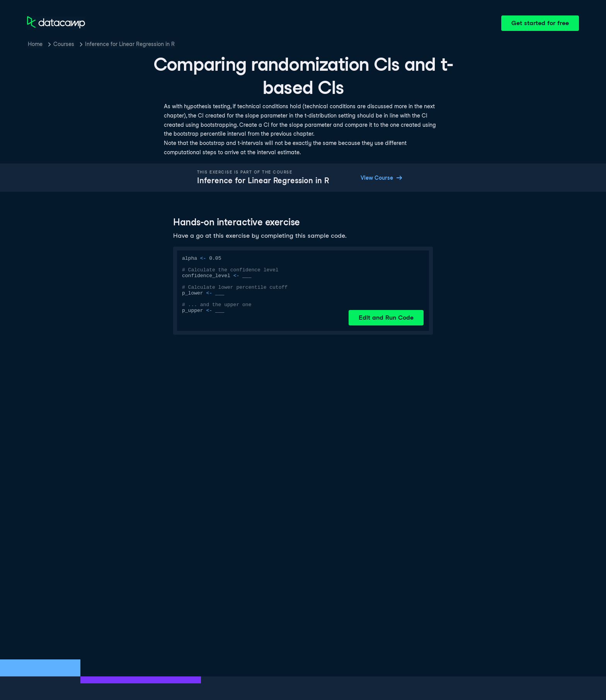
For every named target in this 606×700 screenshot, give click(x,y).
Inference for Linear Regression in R (130, 44)
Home (35, 44)
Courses (64, 44)
